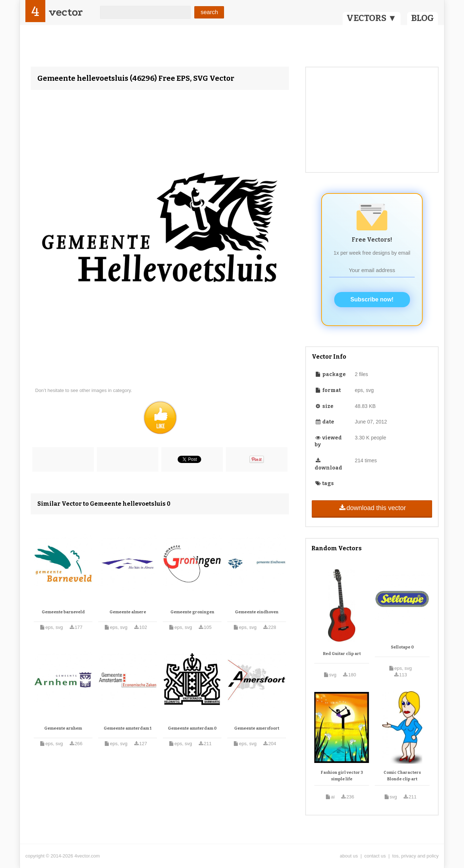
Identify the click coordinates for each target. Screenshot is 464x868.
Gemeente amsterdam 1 (128, 728)
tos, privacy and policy (415, 856)
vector (66, 12)
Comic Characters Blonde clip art (402, 776)
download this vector (372, 508)
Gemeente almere (128, 612)
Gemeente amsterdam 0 (192, 728)
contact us (375, 856)
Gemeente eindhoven (257, 612)
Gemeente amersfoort (257, 728)
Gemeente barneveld (63, 612)
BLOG (422, 18)
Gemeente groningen (192, 612)
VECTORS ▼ (372, 18)
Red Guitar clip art (342, 654)
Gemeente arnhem (63, 728)
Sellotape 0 (402, 647)
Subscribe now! (372, 299)
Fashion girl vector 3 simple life (342, 776)
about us (349, 856)
